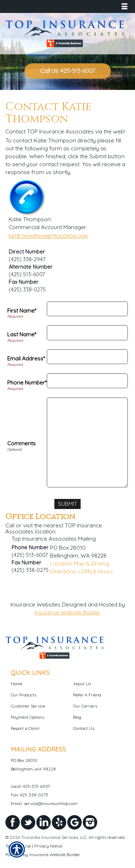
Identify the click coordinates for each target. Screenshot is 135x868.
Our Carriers (85, 706)
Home (17, 684)
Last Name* (22, 334)
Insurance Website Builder (67, 612)
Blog (77, 717)
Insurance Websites (35, 605)
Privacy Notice (48, 846)
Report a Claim (25, 728)
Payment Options (28, 717)
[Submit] (67, 504)
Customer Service (28, 706)
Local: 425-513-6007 (30, 786)
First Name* (22, 311)
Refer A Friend (87, 695)
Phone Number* (27, 383)
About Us (82, 684)
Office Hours (97, 571)
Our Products (24, 695)
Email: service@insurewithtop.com (44, 803)
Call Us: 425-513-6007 (68, 71)
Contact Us (84, 728)
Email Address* (26, 358)
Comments (21, 443)
